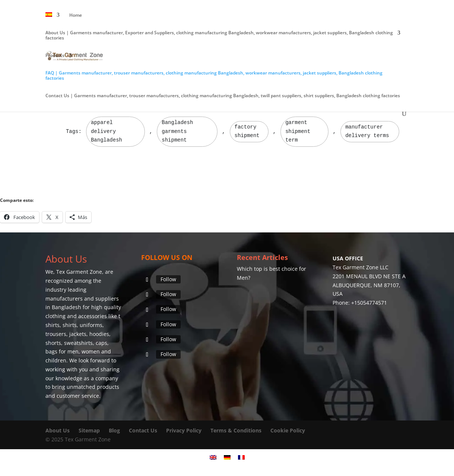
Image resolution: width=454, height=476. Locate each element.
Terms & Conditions (236, 430)
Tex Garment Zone (79, 272)
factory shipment (247, 131)
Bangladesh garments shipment (177, 131)
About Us (58, 430)
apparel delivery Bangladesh (107, 131)
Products (55, 56)
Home (76, 15)
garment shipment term (298, 131)
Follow (168, 279)
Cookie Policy (288, 430)
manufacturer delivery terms (367, 131)
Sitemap (89, 430)
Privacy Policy (184, 430)
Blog (115, 430)
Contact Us (143, 430)
